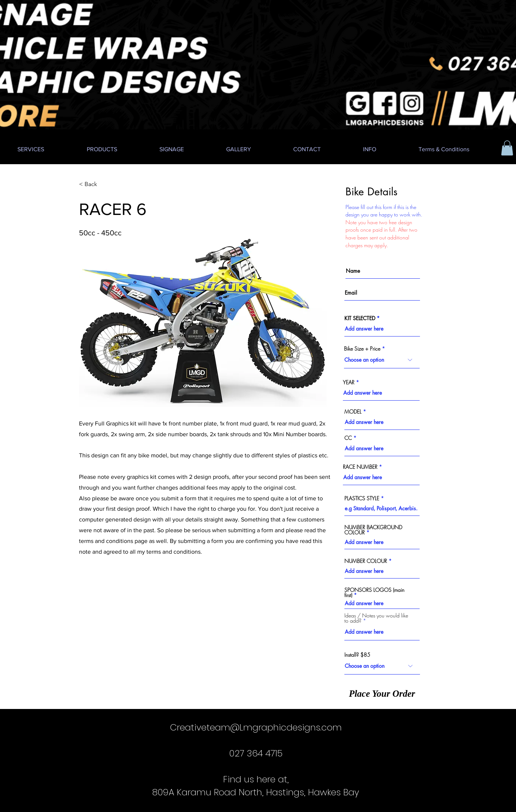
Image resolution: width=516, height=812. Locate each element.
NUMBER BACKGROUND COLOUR (373, 530)
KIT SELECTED (360, 318)
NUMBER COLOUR (366, 561)
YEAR (349, 382)
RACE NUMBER (360, 467)
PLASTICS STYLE (362, 498)
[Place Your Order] (382, 693)
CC (348, 438)
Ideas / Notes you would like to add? (376, 618)
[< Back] (103, 185)
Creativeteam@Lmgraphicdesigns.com (256, 727)
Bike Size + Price (362, 349)
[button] (507, 148)
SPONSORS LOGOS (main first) (374, 593)
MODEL (353, 412)
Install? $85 (357, 655)
